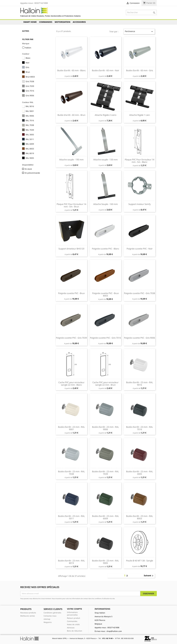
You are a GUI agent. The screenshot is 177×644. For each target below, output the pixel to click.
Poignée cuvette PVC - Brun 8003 (106, 294)
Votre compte (74, 609)
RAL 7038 (30, 125)
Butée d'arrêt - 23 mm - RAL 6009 (105, 517)
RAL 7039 (30, 130)
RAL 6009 (30, 144)
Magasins (48, 622)
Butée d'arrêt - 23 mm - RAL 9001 (71, 428)
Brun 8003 (30, 77)
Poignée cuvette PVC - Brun (71, 293)
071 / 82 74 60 (107, 638)
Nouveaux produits (28, 613)
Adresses (71, 628)
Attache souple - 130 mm (105, 160)
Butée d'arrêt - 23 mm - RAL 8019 (71, 562)
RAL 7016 (30, 120)
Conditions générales (52, 613)
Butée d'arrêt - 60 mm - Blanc (71, 70)
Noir (28, 63)
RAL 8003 (30, 149)
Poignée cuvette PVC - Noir (140, 249)
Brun (28, 72)
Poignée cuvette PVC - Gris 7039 (71, 338)
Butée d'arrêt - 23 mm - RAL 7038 (71, 473)
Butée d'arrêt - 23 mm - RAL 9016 (140, 384)
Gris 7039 (30, 86)
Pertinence (139, 31)
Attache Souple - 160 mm (106, 204)
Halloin (28, 48)
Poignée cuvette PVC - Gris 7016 (105, 338)
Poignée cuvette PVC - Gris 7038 (140, 293)
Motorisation (63, 22)
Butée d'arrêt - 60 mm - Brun (71, 115)
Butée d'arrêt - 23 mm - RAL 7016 (140, 428)
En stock (28, 169)
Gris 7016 (30, 91)
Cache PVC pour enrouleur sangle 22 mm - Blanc (71, 384)
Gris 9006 (30, 96)
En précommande (32, 173)
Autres (26, 31)
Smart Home (30, 22)
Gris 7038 (30, 81)
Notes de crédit (73, 624)
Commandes (46, 22)
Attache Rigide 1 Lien (140, 115)
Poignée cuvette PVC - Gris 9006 (140, 338)
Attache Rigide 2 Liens (106, 115)
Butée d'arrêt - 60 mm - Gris (140, 70)
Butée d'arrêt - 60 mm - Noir (106, 70)
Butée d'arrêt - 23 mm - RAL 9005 (105, 562)
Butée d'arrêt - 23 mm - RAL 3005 (140, 473)
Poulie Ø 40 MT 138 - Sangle (140, 561)
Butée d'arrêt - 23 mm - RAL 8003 (140, 517)
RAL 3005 (30, 135)
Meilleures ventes (28, 616)
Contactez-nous (50, 616)
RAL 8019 (30, 153)
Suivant (149, 576)
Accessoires (79, 22)
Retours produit (74, 618)
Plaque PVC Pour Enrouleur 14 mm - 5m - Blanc (140, 161)
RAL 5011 (30, 139)
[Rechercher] (141, 12)
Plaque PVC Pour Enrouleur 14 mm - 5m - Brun (71, 205)
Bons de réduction (75, 631)
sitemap (47, 619)
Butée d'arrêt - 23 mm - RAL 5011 (71, 517)
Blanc (28, 58)
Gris (27, 67)
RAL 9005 (30, 158)
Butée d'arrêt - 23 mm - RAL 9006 (105, 428)
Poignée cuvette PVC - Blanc (106, 249)
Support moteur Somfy (140, 204)
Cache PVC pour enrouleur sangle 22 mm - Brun (105, 384)
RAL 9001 (30, 111)
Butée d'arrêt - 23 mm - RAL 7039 (105, 473)
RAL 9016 (30, 106)
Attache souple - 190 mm (71, 160)
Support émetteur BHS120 (71, 249)
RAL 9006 (30, 116)
